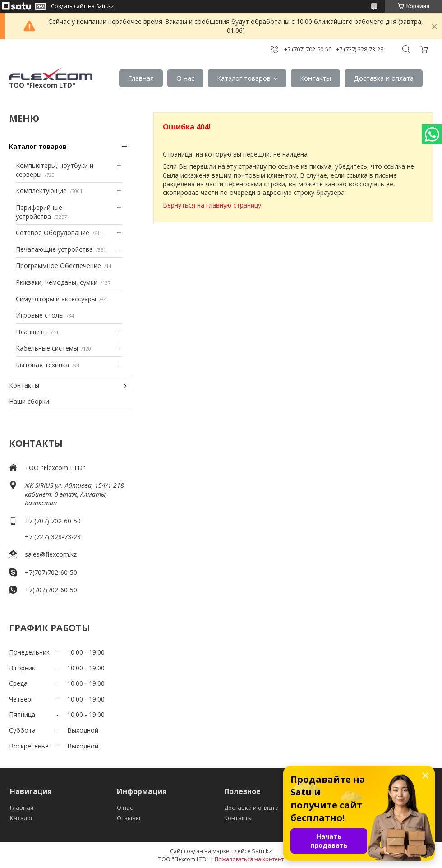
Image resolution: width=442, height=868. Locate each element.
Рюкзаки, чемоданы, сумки (57, 282)
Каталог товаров (244, 78)
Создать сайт (68, 6)
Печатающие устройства (54, 249)
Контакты (315, 78)
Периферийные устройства (39, 212)
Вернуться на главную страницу (212, 205)
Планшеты (32, 332)
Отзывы (129, 818)
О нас (185, 78)
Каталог (21, 818)
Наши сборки (29, 401)
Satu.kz (262, 851)
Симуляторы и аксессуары (56, 299)
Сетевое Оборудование (53, 233)
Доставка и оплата (384, 78)
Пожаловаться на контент (249, 859)
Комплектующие (41, 191)
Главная (141, 78)
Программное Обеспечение (58, 265)
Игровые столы (40, 315)
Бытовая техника (42, 365)
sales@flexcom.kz (51, 554)
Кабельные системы (47, 348)
